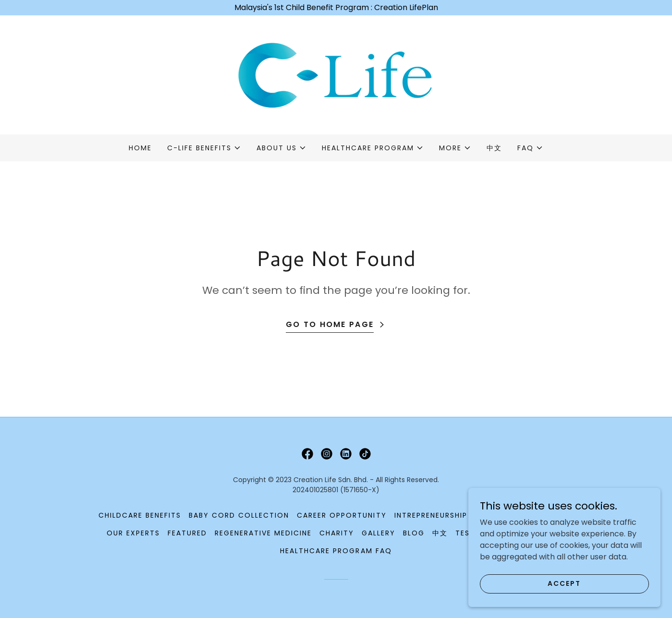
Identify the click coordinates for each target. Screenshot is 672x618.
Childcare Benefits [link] (140, 515)
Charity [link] (337, 533)
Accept (564, 596)
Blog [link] (414, 533)
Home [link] (140, 148)
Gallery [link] (379, 533)
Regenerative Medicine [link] (263, 533)
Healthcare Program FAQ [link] (336, 551)
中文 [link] (494, 148)
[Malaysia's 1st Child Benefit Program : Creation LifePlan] (336, 8)
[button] (204, 148)
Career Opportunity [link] (342, 515)
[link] (336, 74)
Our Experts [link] (133, 533)
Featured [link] (187, 533)
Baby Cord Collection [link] (239, 515)
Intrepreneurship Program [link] (452, 515)
